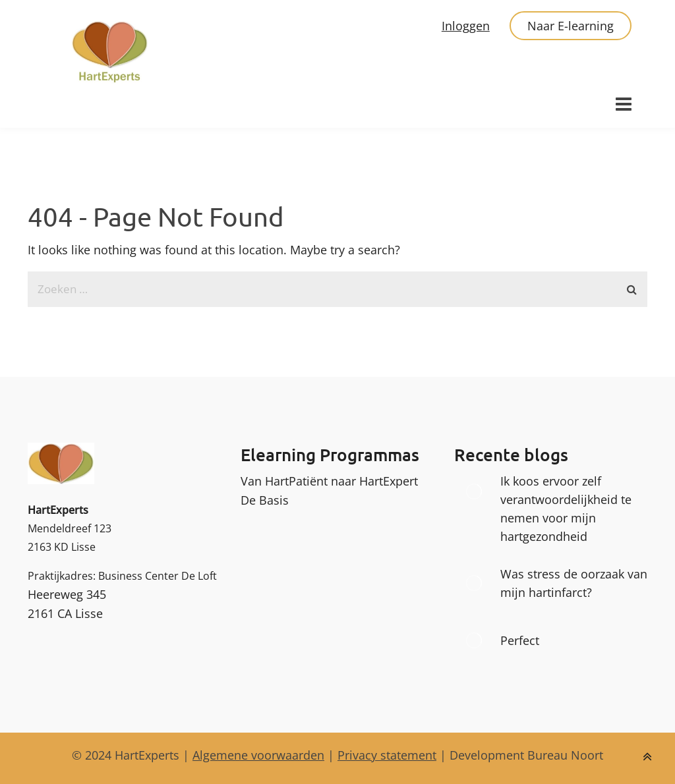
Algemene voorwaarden (258, 755)
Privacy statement (387, 755)
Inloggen (466, 26)
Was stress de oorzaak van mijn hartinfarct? (574, 583)
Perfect (520, 640)
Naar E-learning (571, 26)
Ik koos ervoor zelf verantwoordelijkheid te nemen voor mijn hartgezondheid (566, 509)
